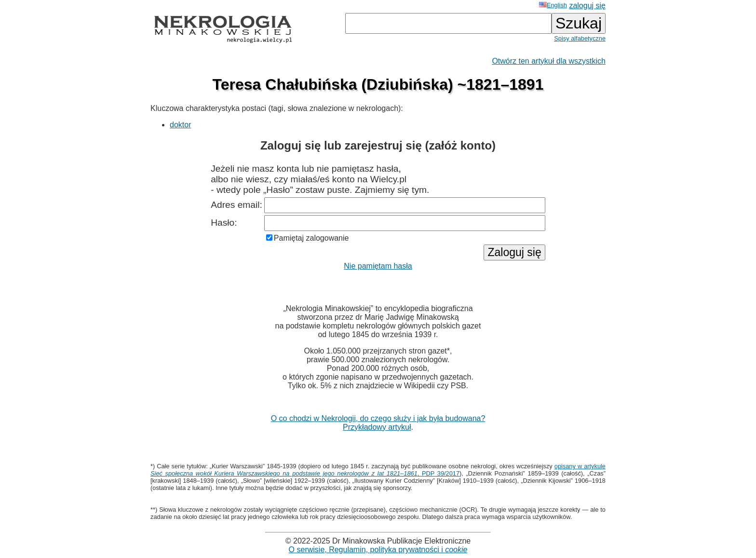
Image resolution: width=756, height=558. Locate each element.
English (553, 5)
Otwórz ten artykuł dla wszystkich (549, 61)
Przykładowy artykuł (377, 427)
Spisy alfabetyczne (580, 38)
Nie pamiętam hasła (378, 266)
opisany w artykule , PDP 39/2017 (378, 470)
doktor (180, 125)
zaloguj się (587, 6)
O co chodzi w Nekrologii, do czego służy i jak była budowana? (378, 418)
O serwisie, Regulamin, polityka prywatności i (378, 550)
